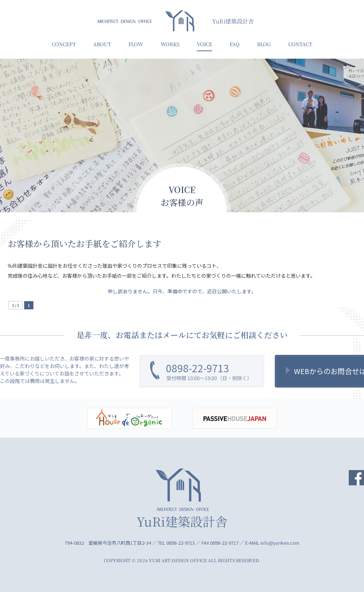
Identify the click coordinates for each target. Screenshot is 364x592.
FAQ (235, 44)
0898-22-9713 (198, 368)
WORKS (170, 44)
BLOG (264, 44)
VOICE (205, 44)
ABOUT (102, 44)
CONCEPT (64, 44)
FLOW (136, 44)
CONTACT (300, 44)
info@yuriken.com (280, 543)
